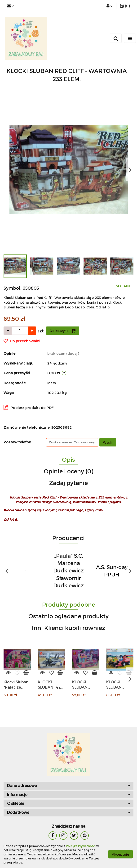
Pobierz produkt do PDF (29, 407)
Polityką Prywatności (81, 846)
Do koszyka (63, 331)
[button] (125, 6)
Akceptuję (121, 854)
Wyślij (108, 442)
